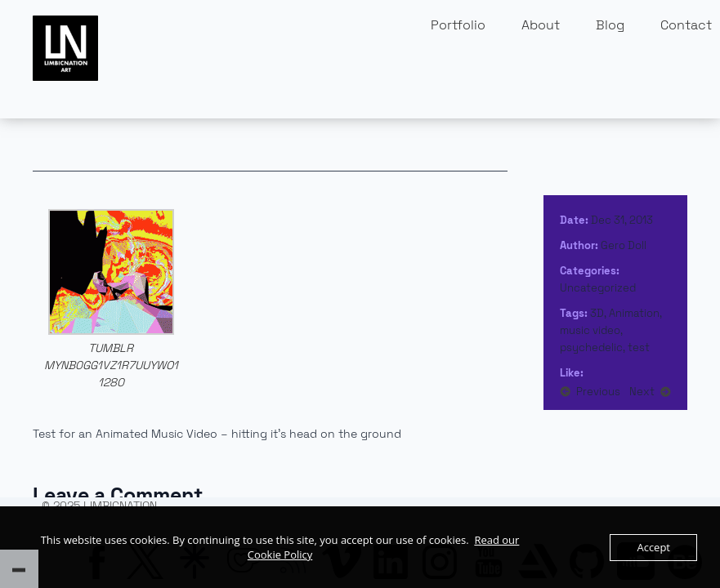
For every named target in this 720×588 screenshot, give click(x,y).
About (541, 25)
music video (590, 330)
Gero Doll (624, 245)
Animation (634, 313)
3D (597, 313)
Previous (598, 392)
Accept (653, 547)
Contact (686, 25)
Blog (610, 25)
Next (642, 392)
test (639, 347)
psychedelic (591, 347)
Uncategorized (598, 288)
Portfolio (458, 25)
